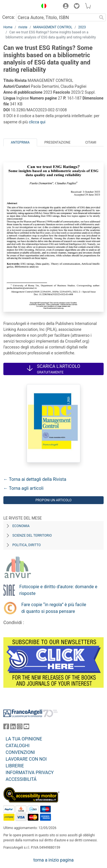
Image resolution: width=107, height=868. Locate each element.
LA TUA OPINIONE (24, 739)
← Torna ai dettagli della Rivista (35, 479)
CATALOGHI (18, 746)
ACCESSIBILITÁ (21, 779)
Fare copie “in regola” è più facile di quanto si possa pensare (54, 608)
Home (8, 27)
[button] (42, 7)
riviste (23, 27)
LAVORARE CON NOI (26, 759)
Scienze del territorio (32, 535)
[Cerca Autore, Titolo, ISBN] (56, 17)
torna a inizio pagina (53, 860)
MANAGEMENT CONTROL (53, 27)
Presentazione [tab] (57, 142)
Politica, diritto (27, 545)
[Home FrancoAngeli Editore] (19, 7)
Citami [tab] (91, 142)
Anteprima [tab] (20, 142)
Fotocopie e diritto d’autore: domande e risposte (58, 590)
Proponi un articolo (53, 500)
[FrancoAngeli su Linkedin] (13, 728)
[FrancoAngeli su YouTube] (26, 728)
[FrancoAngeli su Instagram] (20, 728)
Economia (21, 526)
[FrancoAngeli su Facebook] (6, 728)
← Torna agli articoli (23, 488)
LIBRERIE (15, 766)
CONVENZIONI (20, 752)
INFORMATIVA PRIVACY (30, 773)
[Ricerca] (101, 17)
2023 (82, 27)
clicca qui (37, 122)
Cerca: (9, 17)
